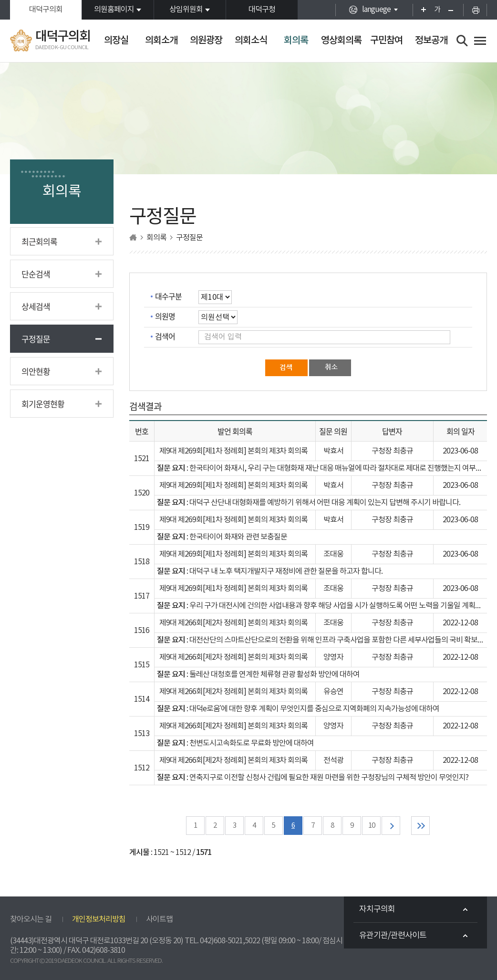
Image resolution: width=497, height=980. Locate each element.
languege (376, 10)
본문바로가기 (0, 0)
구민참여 (386, 41)
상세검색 (36, 306)
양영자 (333, 657)
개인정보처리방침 (99, 919)
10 (372, 826)
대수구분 (168, 296)
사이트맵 (159, 919)
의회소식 (251, 41)
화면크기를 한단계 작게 (454, 10)
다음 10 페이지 (391, 826)
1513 (142, 734)
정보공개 (431, 41)
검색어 (165, 336)
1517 (142, 596)
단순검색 (36, 274)
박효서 (333, 451)
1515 (142, 665)
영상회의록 (341, 41)
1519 (142, 527)
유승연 (333, 692)
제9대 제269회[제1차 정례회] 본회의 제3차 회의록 (233, 451)
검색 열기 (462, 41)
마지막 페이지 (420, 826)
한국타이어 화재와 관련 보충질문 (238, 537)
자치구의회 (377, 909)
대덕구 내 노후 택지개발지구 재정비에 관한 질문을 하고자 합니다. (286, 571)
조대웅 (333, 554)
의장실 (116, 41)
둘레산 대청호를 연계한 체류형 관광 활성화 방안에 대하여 (274, 674)
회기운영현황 (43, 404)
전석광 (333, 760)
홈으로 (133, 237)
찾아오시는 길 (31, 919)
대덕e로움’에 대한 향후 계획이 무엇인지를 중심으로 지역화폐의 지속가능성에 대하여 (314, 709)
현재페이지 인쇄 (475, 10)
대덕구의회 (46, 10)
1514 (142, 699)
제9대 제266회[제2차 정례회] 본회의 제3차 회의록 (233, 623)
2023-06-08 (460, 451)
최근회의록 (39, 241)
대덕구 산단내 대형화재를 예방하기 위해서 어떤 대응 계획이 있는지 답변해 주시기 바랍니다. (325, 503)
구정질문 (36, 339)
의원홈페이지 (114, 10)
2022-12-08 (460, 623)
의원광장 (206, 41)
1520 (142, 493)
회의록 (296, 41)
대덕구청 (262, 10)
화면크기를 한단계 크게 (420, 10)
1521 (142, 459)
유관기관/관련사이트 (393, 936)
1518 (142, 562)
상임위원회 (186, 10)
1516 (142, 631)
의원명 (165, 316)
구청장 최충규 (392, 451)
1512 (142, 768)
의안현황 (36, 371)
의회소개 (161, 41)
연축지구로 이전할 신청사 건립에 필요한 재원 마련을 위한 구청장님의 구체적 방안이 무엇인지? (329, 778)
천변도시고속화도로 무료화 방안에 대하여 (252, 743)
